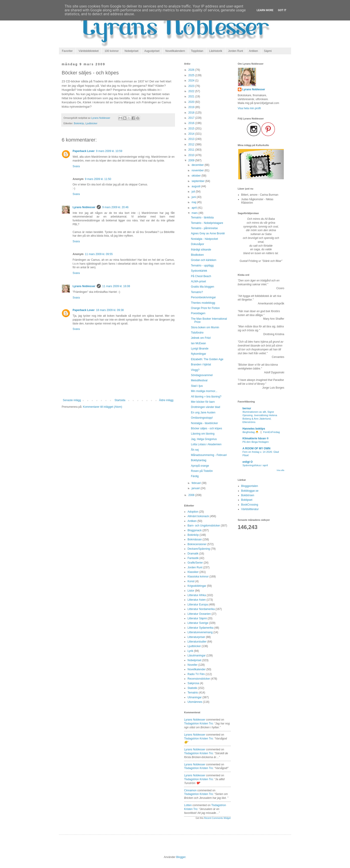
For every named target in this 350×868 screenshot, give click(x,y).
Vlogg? (195, 370)
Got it (282, 10)
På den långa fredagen (256, 442)
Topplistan (197, 51)
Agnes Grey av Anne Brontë (208, 233)
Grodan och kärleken (204, 260)
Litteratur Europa (198, 605)
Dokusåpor (198, 244)
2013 (192, 139)
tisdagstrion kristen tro (198, 724)
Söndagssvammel (202, 375)
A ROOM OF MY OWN (257, 448)
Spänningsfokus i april (255, 465)
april (195, 208)
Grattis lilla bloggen (203, 287)
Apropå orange (200, 466)
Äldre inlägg (166, 400)
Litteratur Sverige (198, 623)
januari (196, 488)
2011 (192, 150)
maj (194, 202)
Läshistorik (216, 51)
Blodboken (197, 255)
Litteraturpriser (196, 637)
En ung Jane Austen (203, 412)
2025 (192, 75)
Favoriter (67, 51)
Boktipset (247, 500)
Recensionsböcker (199, 679)
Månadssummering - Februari (209, 455)
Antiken (254, 51)
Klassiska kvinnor (198, 577)
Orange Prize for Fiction (205, 308)
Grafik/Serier (195, 563)
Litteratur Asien (197, 600)
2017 (192, 118)
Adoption (193, 512)
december (198, 165)
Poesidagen (198, 313)
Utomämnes (195, 702)
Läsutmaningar (197, 655)
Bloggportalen (250, 486)
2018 (192, 113)
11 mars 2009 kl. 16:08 (116, 286)
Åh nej (195, 450)
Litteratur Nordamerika (201, 609)
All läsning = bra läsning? (206, 397)
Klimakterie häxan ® (256, 438)
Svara (76, 166)
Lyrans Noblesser (84, 207)
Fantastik (193, 558)
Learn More (265, 10)
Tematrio (193, 693)
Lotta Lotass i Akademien (206, 444)
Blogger (181, 857)
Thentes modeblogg (203, 303)
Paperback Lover (84, 151)
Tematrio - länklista (202, 218)
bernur (247, 408)
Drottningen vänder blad (205, 407)
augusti (196, 186)
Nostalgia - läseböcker (204, 423)
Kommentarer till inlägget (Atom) (102, 407)
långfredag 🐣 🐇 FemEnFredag (261, 432)
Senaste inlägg (72, 400)
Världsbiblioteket (89, 51)
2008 (192, 495)
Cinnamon (190, 790)
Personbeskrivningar (203, 297)
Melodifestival (199, 380)
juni (194, 197)
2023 (192, 86)
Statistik (192, 688)
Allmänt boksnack (198, 516)
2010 (192, 155)
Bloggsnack (195, 530)
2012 (192, 144)
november (198, 170)
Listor (191, 591)
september (198, 181)
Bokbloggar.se (250, 491)
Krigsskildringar (197, 586)
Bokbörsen (248, 495)
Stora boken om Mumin (205, 327)
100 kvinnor (112, 51)
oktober (197, 176)
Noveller (193, 665)
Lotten (188, 805)
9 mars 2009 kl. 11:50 (98, 179)
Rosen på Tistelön (202, 471)
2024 (192, 81)
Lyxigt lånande (200, 349)
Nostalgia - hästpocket (204, 239)
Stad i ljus (197, 386)
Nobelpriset (131, 51)
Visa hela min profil (249, 108)
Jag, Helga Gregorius (204, 439)
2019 (192, 107)
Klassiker (193, 572)
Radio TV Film (196, 674)
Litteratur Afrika (197, 595)
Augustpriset (152, 51)
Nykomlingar (199, 354)
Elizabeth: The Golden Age (207, 359)
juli (194, 192)
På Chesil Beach (201, 276)
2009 (192, 160)
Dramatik (193, 554)
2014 (192, 134)
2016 (192, 123)
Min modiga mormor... (204, 391)
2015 (192, 129)
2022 (192, 91)
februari (197, 483)
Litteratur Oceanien (199, 614)
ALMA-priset (198, 281)
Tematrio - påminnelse (204, 228)
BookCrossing (250, 505)
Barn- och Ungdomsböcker (204, 526)
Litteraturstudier (197, 642)
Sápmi (268, 51)
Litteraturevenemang (200, 632)
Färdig (195, 476)
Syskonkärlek (199, 271)
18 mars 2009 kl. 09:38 (110, 310)
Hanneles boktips (254, 429)
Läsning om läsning (203, 434)
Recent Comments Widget (217, 818)
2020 (192, 102)
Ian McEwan (198, 343)
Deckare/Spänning (199, 549)
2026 (192, 70)
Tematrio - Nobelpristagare (207, 223)
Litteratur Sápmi (197, 618)
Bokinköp (79, 123)
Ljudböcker (91, 123)
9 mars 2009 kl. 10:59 (109, 151)
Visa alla (280, 470)
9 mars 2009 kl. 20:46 (115, 207)
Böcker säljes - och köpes (207, 428)
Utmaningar (195, 697)
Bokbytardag (199, 460)
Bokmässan (195, 539)
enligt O (248, 462)
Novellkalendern (175, 51)
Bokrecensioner (197, 544)
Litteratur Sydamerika (200, 628)
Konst (191, 581)
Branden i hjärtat (201, 364)
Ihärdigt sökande (201, 250)
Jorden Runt (235, 51)
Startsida (120, 400)
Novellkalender (197, 669)
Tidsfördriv (197, 333)
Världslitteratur (250, 509)
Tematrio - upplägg (202, 266)
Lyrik (190, 651)
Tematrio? (197, 292)
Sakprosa (193, 683)
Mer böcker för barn (203, 402)
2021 (192, 96)
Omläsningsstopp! (202, 418)
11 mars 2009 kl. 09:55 (99, 254)
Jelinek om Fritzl (201, 338)
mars (195, 213)
